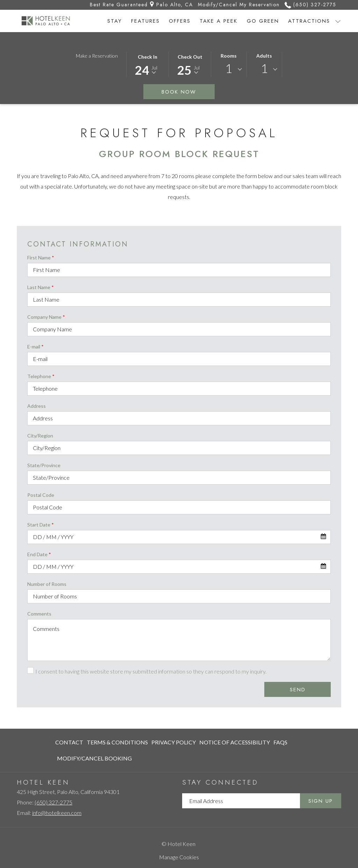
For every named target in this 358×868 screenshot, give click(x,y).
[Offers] (180, 21)
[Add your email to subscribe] (241, 801)
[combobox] (229, 69)
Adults (264, 56)
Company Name (46, 317)
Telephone (41, 376)
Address (37, 406)
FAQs (280, 742)
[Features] (145, 21)
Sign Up (321, 801)
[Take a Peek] (219, 21)
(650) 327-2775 (53, 802)
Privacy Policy (174, 742)
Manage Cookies (179, 857)
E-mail (35, 347)
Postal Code (41, 495)
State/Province (44, 465)
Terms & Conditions (117, 742)
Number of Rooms (47, 584)
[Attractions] (309, 21)
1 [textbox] (229, 68)
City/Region (40, 436)
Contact (69, 742)
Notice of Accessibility (235, 742)
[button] (148, 64)
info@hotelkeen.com (57, 813)
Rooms (229, 56)
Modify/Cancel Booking (94, 758)
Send (298, 690)
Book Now (188, 92)
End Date (39, 554)
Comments (39, 614)
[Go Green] (263, 21)
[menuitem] (70, 742)
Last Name (41, 287)
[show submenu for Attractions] (338, 21)
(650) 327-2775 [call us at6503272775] (310, 5)
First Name (41, 258)
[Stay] (115, 21)
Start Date (41, 525)
